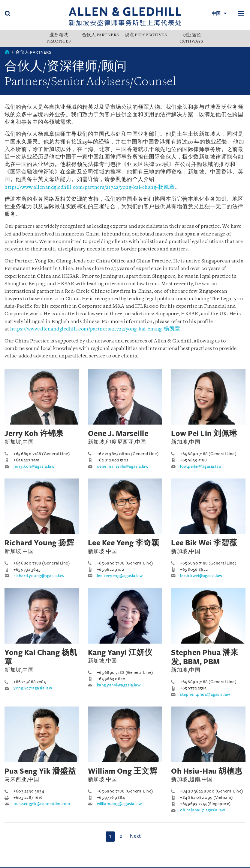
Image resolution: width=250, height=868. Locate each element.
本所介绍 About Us (25, 853)
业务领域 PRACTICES (59, 39)
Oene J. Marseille (118, 434)
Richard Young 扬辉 (39, 543)
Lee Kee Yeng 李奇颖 (124, 543)
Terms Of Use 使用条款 (29, 865)
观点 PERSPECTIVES (146, 35)
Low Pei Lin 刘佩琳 (204, 434)
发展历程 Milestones (123, 853)
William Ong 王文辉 (123, 771)
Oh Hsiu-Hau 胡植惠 (207, 771)
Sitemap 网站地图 (118, 865)
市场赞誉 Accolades (72, 853)
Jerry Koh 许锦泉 (34, 434)
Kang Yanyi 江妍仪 (120, 653)
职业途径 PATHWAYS (192, 39)
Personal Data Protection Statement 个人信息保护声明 (67, 859)
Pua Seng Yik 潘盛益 (40, 771)
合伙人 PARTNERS (101, 35)
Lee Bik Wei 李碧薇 (204, 543)
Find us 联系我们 (76, 865)
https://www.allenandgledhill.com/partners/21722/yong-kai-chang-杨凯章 (90, 187)
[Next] (135, 837)
